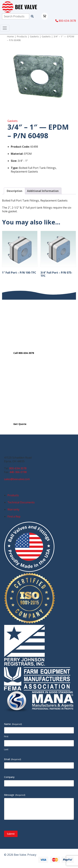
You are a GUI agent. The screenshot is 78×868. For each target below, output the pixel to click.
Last (6, 749)
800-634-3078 (66, 21)
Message (15, 795)
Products (22, 36)
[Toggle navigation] (5, 28)
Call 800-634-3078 (24, 353)
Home (10, 36)
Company (9, 777)
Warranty (13, 509)
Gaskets (34, 36)
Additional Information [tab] (43, 191)
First (6, 736)
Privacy (32, 855)
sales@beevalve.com (17, 479)
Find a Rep (14, 516)
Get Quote (20, 424)
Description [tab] (15, 191)
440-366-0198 (18, 472)
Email (13, 759)
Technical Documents (21, 502)
